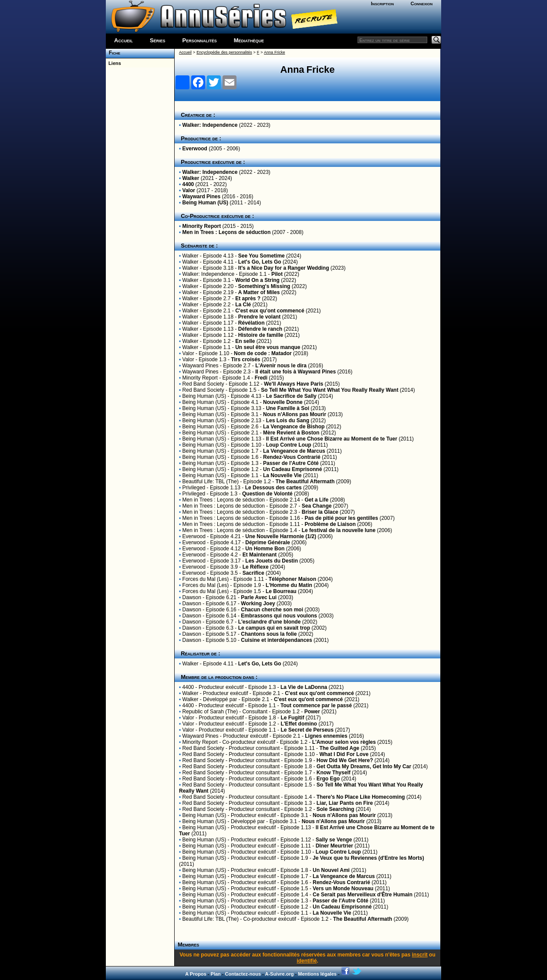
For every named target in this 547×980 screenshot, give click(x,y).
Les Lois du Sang (288, 420)
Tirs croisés (245, 359)
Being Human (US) (205, 203)
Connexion (422, 3)
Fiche (113, 53)
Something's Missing (264, 286)
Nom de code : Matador (263, 353)
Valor (189, 190)
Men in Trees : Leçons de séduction (227, 232)
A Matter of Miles (259, 292)
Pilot (277, 274)
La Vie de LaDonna (304, 687)
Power (312, 712)
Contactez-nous (243, 974)
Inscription (382, 3)
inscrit (420, 955)
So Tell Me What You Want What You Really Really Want (329, 390)
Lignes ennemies (326, 736)
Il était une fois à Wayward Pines (295, 372)
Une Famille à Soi (288, 408)
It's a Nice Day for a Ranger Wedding (284, 268)
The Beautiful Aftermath (305, 482)
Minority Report (202, 226)
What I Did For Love (344, 754)
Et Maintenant (260, 555)
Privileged (194, 488)
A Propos (196, 974)
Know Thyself (334, 773)
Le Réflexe (256, 567)
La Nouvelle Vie (282, 475)
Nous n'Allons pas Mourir (295, 414)
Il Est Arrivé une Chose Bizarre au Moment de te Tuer (332, 439)
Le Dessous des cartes (273, 488)
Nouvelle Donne (284, 402)
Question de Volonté (267, 494)
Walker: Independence (210, 125)
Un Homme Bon (265, 549)
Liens (113, 63)
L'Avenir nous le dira (281, 366)
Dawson (192, 597)
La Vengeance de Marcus (294, 451)
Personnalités (200, 40)
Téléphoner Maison (292, 579)
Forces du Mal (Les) (206, 579)
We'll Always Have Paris (294, 384)
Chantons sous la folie (269, 634)
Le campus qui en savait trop (274, 628)
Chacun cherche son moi (272, 610)
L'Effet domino (299, 724)
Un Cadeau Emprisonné (292, 469)
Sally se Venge (334, 840)
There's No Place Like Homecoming (361, 797)
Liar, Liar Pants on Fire (345, 803)
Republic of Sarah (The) (210, 712)
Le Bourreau (281, 591)
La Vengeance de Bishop (294, 427)
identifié (307, 961)
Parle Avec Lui (259, 597)
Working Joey (258, 604)
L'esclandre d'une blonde (270, 622)
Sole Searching (336, 809)
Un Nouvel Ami (331, 870)
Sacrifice (253, 573)
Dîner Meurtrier (334, 846)
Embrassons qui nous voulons (279, 616)
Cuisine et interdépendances (276, 640)
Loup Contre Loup (289, 445)
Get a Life (316, 500)
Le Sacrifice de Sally (291, 396)
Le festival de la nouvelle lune (339, 530)
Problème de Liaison (330, 524)
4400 (188, 184)
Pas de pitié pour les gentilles (341, 518)
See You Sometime (262, 256)
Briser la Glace (320, 512)
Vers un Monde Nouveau (343, 888)
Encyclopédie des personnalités (224, 52)
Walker (191, 178)
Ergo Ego (328, 779)
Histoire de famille (261, 335)
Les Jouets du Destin (272, 561)
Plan (216, 974)
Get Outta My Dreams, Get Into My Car (364, 766)
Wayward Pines (202, 197)
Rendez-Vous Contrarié (292, 457)
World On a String (257, 280)
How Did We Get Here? (345, 760)
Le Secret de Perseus (307, 730)
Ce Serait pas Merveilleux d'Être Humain (363, 895)
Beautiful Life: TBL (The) (211, 482)
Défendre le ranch (260, 329)
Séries (158, 40)
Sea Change (317, 506)
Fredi (261, 378)
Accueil (123, 40)
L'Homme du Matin (289, 585)
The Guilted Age (339, 748)
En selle (245, 341)
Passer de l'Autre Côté (291, 463)
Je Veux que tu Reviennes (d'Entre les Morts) (368, 858)
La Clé (243, 305)
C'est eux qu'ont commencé (270, 311)
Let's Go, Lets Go (260, 262)
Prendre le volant (259, 317)
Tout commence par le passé (316, 705)
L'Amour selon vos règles (344, 742)
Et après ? (248, 298)
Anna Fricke (274, 52)
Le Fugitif (292, 718)
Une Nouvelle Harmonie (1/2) (281, 536)
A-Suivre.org (279, 974)
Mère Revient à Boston (291, 433)
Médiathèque (249, 40)
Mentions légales (317, 974)
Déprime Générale (268, 543)
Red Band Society (203, 384)
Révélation (252, 323)
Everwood (195, 149)
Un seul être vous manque (268, 347)
